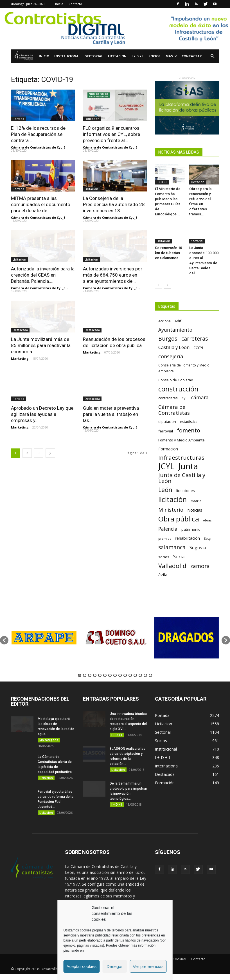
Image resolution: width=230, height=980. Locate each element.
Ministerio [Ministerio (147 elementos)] (171, 510)
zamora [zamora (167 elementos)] (200, 566)
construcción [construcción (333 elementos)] (178, 389)
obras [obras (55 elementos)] (207, 520)
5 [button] (100, 675)
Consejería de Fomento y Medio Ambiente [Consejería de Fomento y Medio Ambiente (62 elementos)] (184, 368)
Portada (18, 119)
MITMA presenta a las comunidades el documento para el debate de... (41, 204)
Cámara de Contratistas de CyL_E (38, 147)
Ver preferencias (148, 966)
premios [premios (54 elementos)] (165, 538)
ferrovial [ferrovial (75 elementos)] (166, 431)
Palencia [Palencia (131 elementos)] (168, 529)
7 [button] (110, 675)
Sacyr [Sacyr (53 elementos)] (208, 539)
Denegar (115, 966)
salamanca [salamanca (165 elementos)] (172, 547)
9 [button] (120, 675)
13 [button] (140, 675)
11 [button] (130, 675)
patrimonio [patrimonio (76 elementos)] (191, 529)
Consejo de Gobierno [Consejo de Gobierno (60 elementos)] (176, 380)
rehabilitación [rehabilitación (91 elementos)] (187, 538)
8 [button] (115, 675)
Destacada (20, 330)
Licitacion (117, 56)
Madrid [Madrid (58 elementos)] (196, 501)
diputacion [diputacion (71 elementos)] (167, 421)
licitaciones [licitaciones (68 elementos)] (185, 491)
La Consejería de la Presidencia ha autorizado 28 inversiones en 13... (114, 204)
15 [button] (150, 675)
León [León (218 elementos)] (165, 490)
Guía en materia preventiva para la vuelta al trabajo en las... (111, 414)
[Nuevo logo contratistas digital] (115, 29)
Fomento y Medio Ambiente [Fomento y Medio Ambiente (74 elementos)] (181, 440)
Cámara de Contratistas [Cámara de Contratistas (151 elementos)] (174, 410)
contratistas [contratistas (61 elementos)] (168, 398)
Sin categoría (49, 740)
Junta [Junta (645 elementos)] (188, 466)
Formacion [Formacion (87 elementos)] (168, 449)
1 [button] (80, 675)
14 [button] (145, 675)
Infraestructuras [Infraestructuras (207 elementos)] (181, 458)
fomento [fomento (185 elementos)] (189, 430)
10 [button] (125, 675)
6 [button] (105, 675)
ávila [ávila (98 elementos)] (163, 575)
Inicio (59, 4)
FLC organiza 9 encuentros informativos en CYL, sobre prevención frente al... (111, 134)
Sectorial (94, 56)
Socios (155, 56)
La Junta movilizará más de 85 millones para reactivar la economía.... (41, 345)
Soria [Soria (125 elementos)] (179, 556)
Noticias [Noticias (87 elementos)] (195, 510)
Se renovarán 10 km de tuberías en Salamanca (168, 253)
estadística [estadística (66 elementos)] (189, 422)
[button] (212, 56)
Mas (171, 56)
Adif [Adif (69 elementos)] (178, 321)
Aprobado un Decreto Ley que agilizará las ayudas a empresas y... (42, 414)
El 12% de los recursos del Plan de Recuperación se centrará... (39, 134)
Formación (92, 119)
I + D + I (137, 56)
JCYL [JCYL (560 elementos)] (166, 466)
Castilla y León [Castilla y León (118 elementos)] (174, 347)
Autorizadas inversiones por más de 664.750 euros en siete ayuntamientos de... (113, 275)
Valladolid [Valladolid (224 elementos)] (172, 566)
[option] (44, 638)
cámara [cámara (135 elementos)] (200, 397)
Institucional (67, 56)
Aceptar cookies (82, 966)
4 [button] (95, 675)
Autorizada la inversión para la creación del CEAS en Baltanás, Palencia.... (43, 275)
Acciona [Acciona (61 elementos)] (164, 321)
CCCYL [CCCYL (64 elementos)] (199, 348)
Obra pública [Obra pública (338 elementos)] (179, 519)
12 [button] (135, 675)
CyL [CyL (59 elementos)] (184, 398)
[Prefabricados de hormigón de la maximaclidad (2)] (187, 108)
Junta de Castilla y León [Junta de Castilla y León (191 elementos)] (182, 478)
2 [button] (85, 675)
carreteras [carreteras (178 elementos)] (195, 339)
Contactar (192, 56)
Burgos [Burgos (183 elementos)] (168, 339)
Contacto (75, 4)
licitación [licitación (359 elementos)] (172, 499)
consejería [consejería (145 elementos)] (171, 356)
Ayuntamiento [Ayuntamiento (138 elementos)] (175, 330)
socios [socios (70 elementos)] (164, 557)
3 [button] (90, 675)
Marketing (20, 358)
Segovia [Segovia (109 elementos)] (198, 548)
